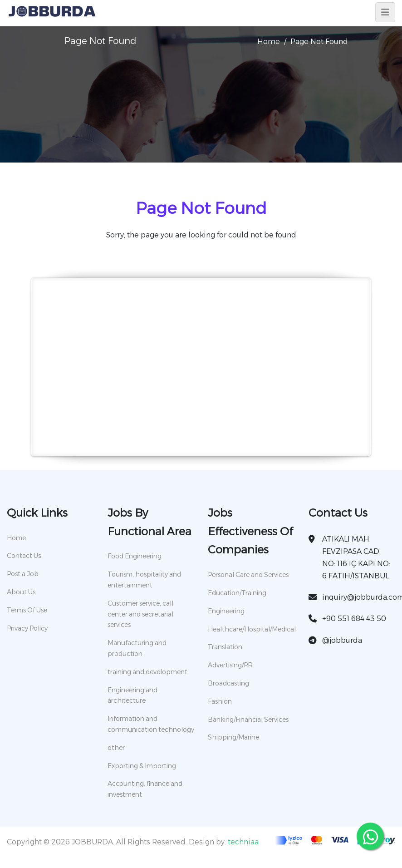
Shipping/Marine (233, 737)
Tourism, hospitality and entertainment (144, 580)
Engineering (226, 611)
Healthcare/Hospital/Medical (251, 629)
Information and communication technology (151, 724)
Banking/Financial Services (248, 720)
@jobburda (342, 640)
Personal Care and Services (248, 575)
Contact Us (24, 556)
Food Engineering (135, 556)
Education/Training (237, 593)
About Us (21, 592)
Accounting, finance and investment (145, 789)
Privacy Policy (27, 628)
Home (269, 42)
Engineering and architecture (132, 695)
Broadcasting (228, 683)
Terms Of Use (27, 610)
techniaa (243, 842)
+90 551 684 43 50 (354, 619)
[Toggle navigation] (385, 12)
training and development (147, 672)
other (116, 748)
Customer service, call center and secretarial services (140, 614)
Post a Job (23, 574)
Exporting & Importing (142, 766)
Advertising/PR (230, 665)
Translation (225, 647)
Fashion (220, 701)
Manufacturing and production (137, 648)
